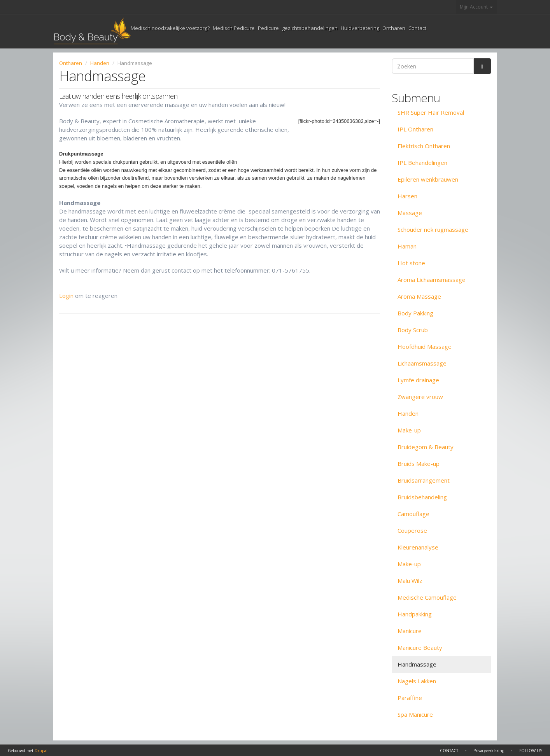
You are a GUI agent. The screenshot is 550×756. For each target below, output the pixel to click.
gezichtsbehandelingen (310, 28)
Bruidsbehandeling (422, 497)
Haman (407, 246)
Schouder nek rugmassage (433, 229)
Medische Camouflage (427, 597)
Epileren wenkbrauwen (428, 179)
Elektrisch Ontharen (424, 146)
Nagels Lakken (417, 681)
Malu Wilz (410, 581)
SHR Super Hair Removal (431, 112)
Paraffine (410, 698)
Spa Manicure (415, 714)
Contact (417, 28)
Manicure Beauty (420, 647)
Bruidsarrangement (424, 480)
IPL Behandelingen (422, 163)
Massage (410, 213)
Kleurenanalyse (418, 547)
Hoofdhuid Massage (425, 346)
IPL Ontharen (415, 129)
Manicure (410, 631)
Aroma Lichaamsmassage (432, 280)
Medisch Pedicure (234, 28)
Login (66, 296)
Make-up (409, 430)
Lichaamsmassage (422, 363)
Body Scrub (413, 330)
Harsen (407, 196)
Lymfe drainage (418, 380)
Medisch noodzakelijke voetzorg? (170, 28)
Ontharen (394, 28)
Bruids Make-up (419, 464)
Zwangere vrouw (420, 397)
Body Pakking (415, 313)
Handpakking (415, 614)
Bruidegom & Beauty (426, 447)
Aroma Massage (419, 296)
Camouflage (413, 514)
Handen (100, 63)
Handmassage (417, 664)
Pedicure (268, 28)
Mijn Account (476, 7)
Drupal (41, 751)
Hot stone (411, 263)
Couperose (412, 530)
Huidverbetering (360, 28)
